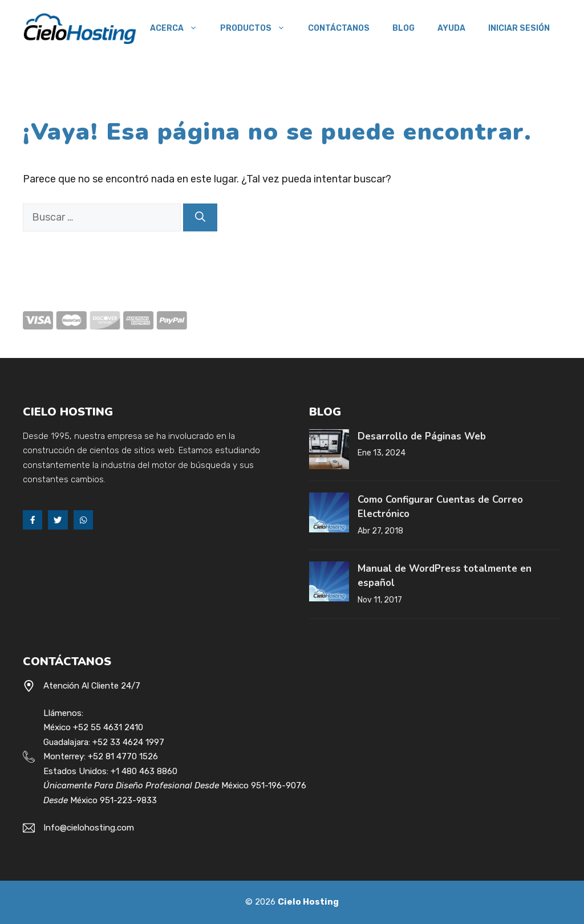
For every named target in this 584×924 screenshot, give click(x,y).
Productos (258, 29)
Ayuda (451, 28)
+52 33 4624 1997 (128, 742)
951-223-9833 (128, 800)
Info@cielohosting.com (89, 828)
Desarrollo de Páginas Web (422, 436)
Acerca (179, 29)
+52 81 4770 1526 (123, 756)
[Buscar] (200, 217)
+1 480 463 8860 (144, 771)
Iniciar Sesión (519, 28)
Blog (403, 28)
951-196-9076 (279, 785)
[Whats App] (83, 520)
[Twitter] (58, 520)
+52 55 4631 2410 (108, 727)
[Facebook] (33, 520)
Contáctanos (339, 28)
